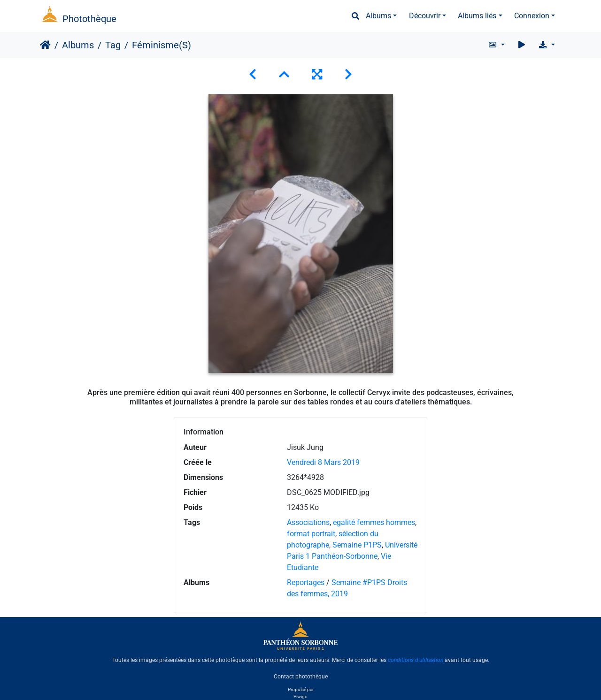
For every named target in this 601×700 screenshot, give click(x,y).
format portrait (311, 534)
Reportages (306, 582)
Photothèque (89, 19)
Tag (113, 45)
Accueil (45, 45)
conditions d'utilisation (416, 660)
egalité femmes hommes (374, 522)
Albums (378, 16)
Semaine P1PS (357, 545)
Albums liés (477, 16)
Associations (308, 522)
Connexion (532, 16)
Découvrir (425, 16)
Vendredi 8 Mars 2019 (323, 462)
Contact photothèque (301, 676)
